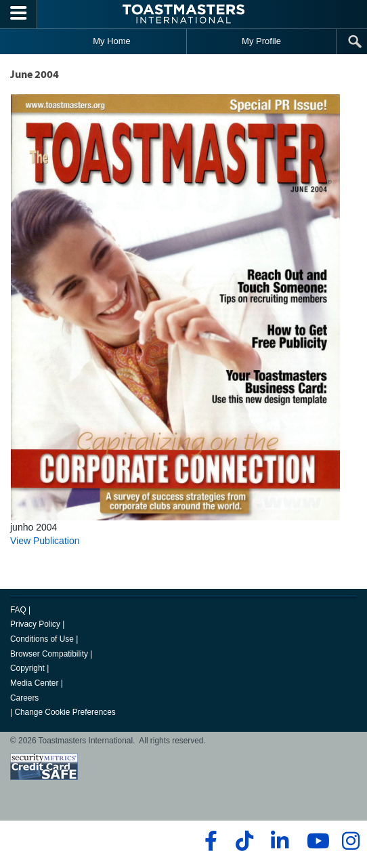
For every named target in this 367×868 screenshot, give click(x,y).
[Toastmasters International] (183, 14)
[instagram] (350, 841)
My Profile (261, 41)
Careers (24, 698)
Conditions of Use (42, 639)
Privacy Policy (35, 624)
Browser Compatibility (49, 654)
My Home (112, 41)
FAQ (18, 610)
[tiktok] (244, 841)
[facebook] (209, 841)
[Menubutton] (19, 14)
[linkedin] (279, 841)
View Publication (45, 541)
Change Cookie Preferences (65, 712)
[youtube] (315, 841)
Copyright (27, 668)
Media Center (34, 683)
